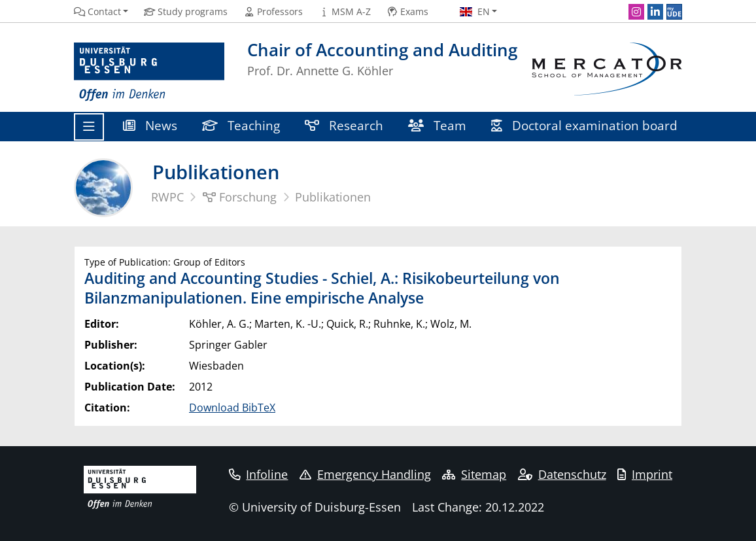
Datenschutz (562, 474)
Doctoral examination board (584, 125)
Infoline (259, 474)
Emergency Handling (365, 474)
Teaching (241, 125)
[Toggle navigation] (89, 127)
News (150, 125)
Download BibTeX (232, 408)
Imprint (645, 474)
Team (437, 125)
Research (344, 125)
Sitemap (474, 474)
